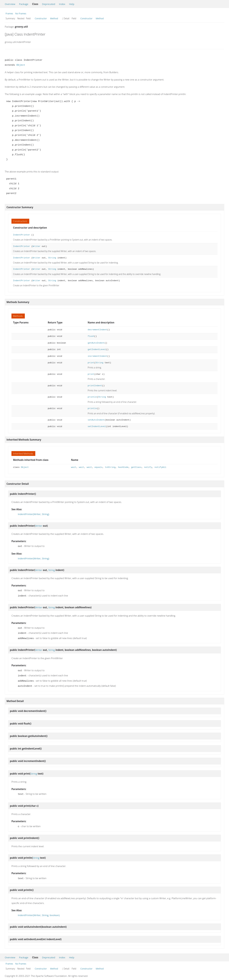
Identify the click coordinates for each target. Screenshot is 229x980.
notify (148, 467)
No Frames (21, 13)
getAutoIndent (96, 343)
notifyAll (160, 467)
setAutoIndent (96, 420)
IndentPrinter (22, 235)
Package (24, 4)
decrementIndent (97, 330)
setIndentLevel (97, 426)
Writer (36, 246)
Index (62, 4)
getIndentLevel (97, 349)
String (52, 258)
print (91, 363)
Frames (9, 13)
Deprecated (49, 4)
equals (98, 467)
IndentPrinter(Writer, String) (33, 514)
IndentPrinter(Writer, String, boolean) (39, 911)
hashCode (123, 467)
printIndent (95, 386)
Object (21, 65)
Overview (10, 4)
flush (91, 336)
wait (74, 467)
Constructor (41, 18)
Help (72, 4)
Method (54, 18)
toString (110, 467)
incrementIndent (97, 356)
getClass (136, 467)
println (92, 397)
